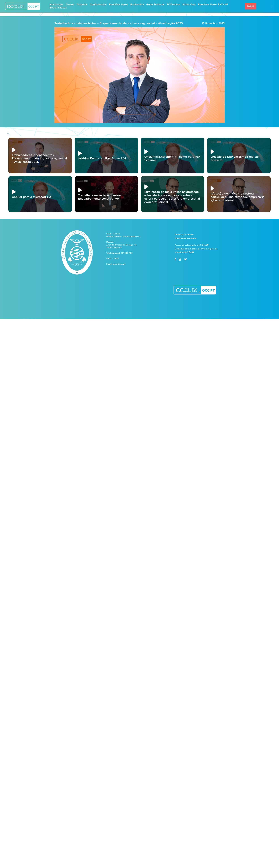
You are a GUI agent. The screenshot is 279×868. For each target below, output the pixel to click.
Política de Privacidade (186, 238)
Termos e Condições (184, 235)
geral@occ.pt (119, 264)
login (251, 6)
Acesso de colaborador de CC (192, 245)
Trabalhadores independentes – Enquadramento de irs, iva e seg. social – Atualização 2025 (119, 23)
